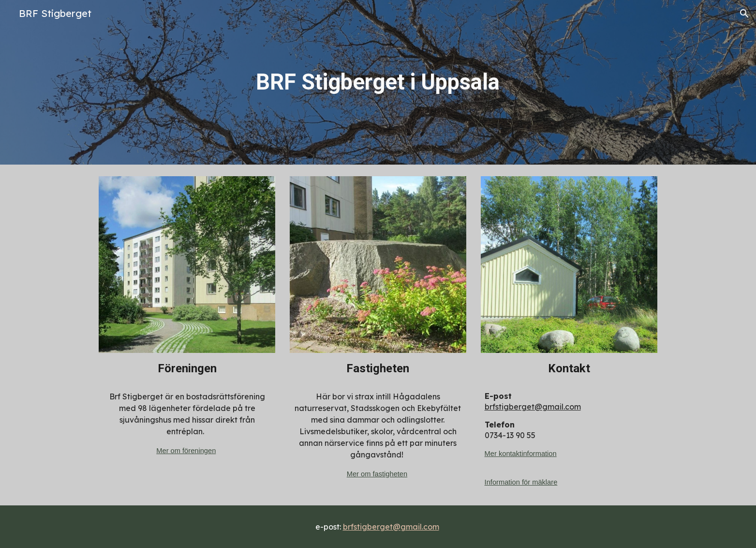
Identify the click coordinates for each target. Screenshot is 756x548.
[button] (744, 14)
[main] (378, 83)
